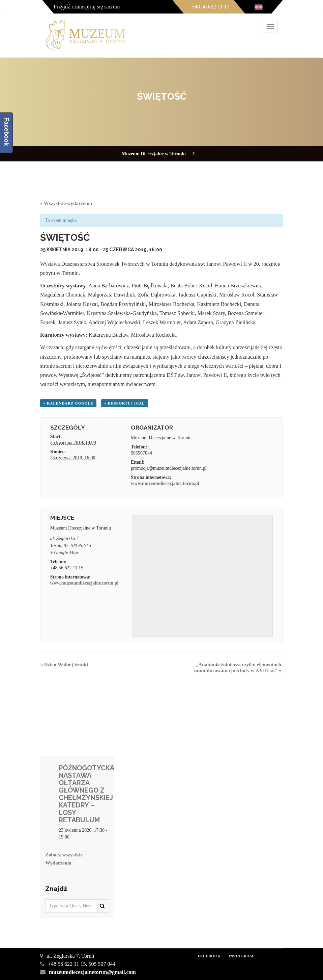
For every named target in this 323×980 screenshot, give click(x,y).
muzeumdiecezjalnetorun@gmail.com (92, 972)
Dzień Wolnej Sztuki (64, 665)
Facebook (209, 956)
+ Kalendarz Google (68, 403)
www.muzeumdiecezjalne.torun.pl (165, 483)
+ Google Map (64, 553)
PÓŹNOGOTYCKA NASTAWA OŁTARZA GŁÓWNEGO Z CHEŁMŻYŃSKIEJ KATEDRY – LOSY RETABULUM (86, 794)
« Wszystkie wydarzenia (66, 203)
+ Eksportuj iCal (125, 403)
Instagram (241, 956)
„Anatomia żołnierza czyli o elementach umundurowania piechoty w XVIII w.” (238, 667)
